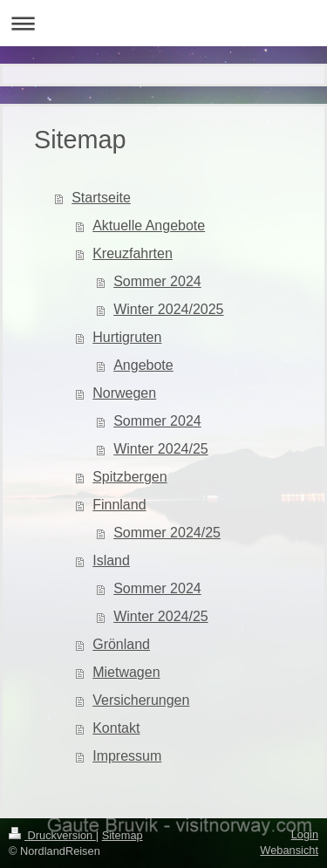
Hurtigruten (127, 337)
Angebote (143, 365)
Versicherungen (141, 700)
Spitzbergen (129, 477)
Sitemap (123, 835)
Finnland (119, 505)
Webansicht (289, 850)
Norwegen (124, 393)
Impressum (127, 756)
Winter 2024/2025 (168, 309)
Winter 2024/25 (161, 449)
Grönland (121, 644)
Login (305, 834)
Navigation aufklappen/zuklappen (163, 23)
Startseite (101, 198)
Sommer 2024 (157, 281)
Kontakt (116, 728)
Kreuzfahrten (133, 253)
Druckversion (52, 835)
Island (111, 560)
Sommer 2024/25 (167, 533)
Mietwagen (126, 672)
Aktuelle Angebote (149, 226)
